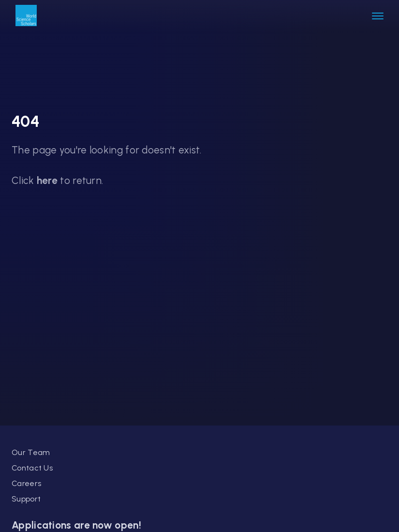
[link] (26, 16)
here (47, 180)
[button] (378, 16)
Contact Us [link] (32, 468)
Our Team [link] (31, 452)
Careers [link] (26, 483)
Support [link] (26, 499)
